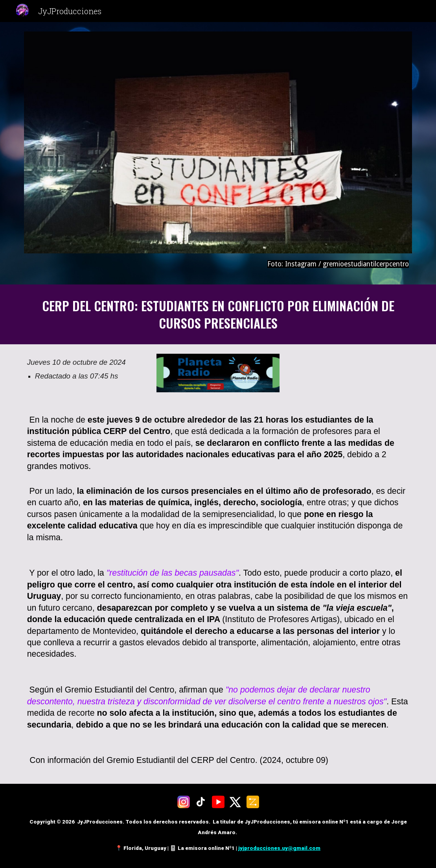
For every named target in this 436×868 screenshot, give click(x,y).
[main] (218, 264)
